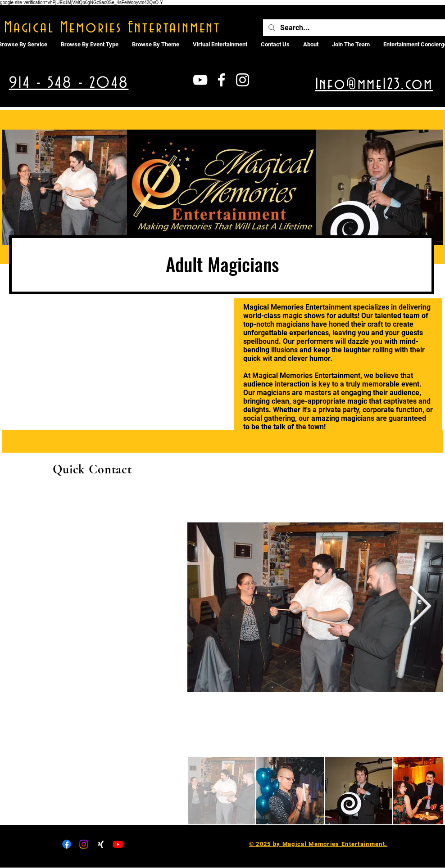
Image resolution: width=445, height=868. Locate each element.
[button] (220, 45)
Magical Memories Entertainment (112, 28)
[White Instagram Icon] (243, 80)
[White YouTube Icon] (200, 80)
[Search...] (354, 28)
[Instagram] (84, 844)
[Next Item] (420, 607)
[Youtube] (118, 844)
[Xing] (101, 844)
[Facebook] (67, 844)
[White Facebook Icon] (221, 80)
